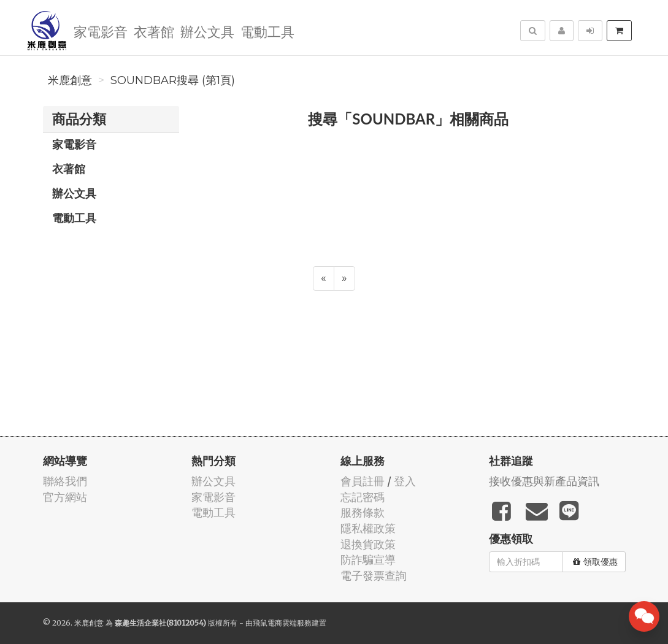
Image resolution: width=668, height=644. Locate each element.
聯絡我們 (65, 481)
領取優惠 (595, 562)
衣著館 (154, 31)
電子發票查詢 (374, 576)
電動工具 (267, 31)
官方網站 (65, 497)
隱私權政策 (368, 528)
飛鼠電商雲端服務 (282, 623)
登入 (405, 481)
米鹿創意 (70, 80)
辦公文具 (207, 31)
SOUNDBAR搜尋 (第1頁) (173, 80)
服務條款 (363, 512)
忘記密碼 (363, 497)
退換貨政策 (368, 544)
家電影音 (101, 31)
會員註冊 (363, 481)
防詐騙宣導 (368, 560)
